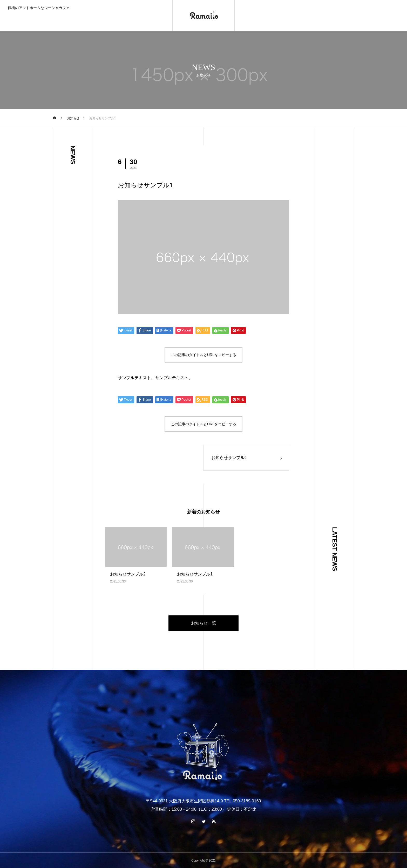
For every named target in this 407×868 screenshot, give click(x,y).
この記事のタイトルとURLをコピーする (203, 355)
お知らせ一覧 (203, 623)
